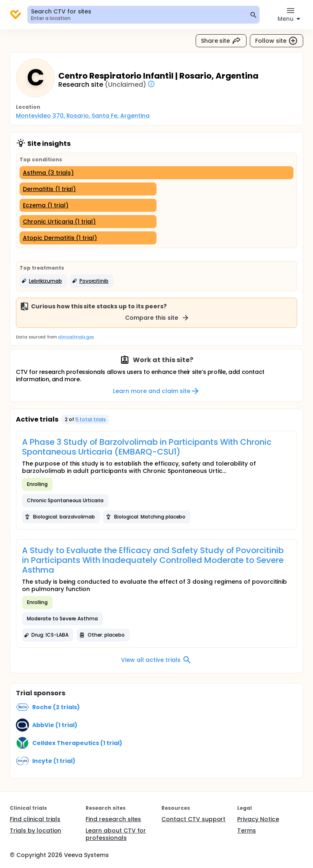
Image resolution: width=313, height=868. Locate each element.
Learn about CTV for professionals (116, 834)
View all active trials (156, 660)
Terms (247, 831)
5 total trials (91, 419)
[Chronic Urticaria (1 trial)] (88, 222)
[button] (43, 281)
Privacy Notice (258, 819)
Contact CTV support (193, 819)
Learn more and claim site (156, 391)
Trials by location (35, 831)
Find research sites (113, 819)
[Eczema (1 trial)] (88, 205)
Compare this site (157, 318)
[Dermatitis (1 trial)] (88, 189)
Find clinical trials (35, 819)
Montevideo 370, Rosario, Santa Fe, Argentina (83, 116)
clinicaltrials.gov (76, 337)
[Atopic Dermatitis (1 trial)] (88, 238)
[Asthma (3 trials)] (156, 173)
